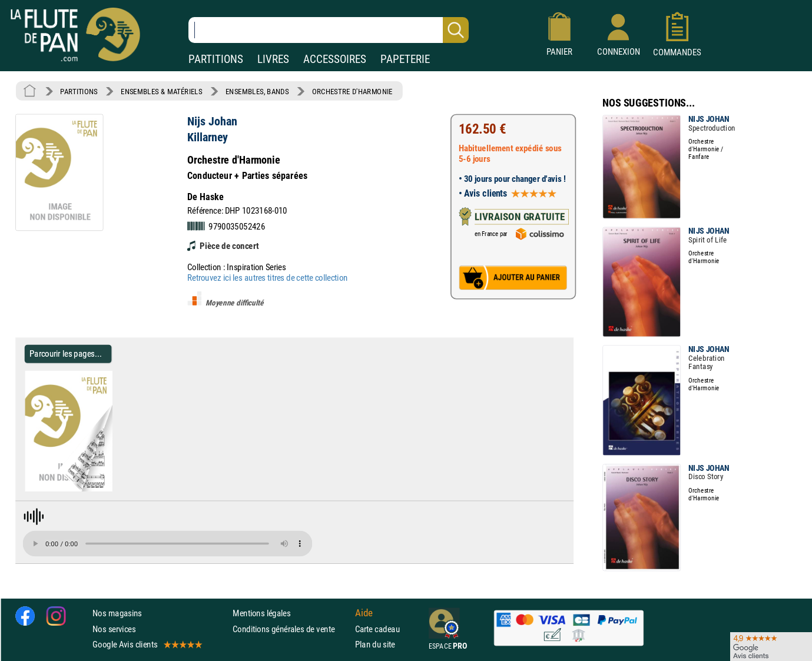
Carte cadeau (377, 628)
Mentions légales (261, 613)
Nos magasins (117, 613)
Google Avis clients (147, 644)
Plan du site (375, 644)
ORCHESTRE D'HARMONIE (352, 91)
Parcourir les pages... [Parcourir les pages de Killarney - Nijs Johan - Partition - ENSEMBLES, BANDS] (66, 353)
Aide (364, 613)
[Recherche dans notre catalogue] (329, 30)
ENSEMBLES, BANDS (257, 91)
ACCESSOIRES (335, 59)
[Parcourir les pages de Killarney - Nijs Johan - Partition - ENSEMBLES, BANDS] (107, 489)
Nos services (114, 628)
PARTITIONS (216, 59)
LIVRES (273, 59)
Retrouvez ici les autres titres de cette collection (267, 278)
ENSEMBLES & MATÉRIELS (162, 91)
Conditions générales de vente (291, 628)
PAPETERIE (405, 59)
